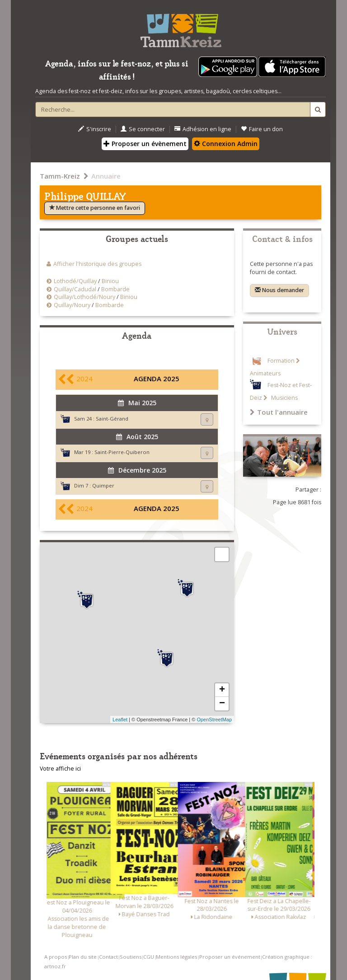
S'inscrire (95, 129)
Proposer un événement (230, 957)
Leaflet (120, 720)
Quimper (103, 485)
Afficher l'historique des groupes (97, 264)
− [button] (222, 704)
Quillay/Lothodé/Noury (84, 297)
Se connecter (143, 129)
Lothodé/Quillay (75, 281)
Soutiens (131, 957)
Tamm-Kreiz (60, 176)
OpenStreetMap (214, 720)
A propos (56, 957)
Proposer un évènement (145, 144)
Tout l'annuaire (279, 412)
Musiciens (284, 398)
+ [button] (222, 690)
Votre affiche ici (60, 769)
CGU (149, 957)
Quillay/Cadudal (75, 289)
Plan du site (83, 957)
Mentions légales (176, 957)
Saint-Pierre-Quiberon (122, 452)
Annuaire (106, 176)
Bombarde (115, 289)
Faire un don (262, 129)
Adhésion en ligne (203, 129)
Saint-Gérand (112, 419)
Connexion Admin (226, 144)
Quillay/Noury (72, 305)
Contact (108, 957)
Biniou (110, 281)
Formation (281, 361)
